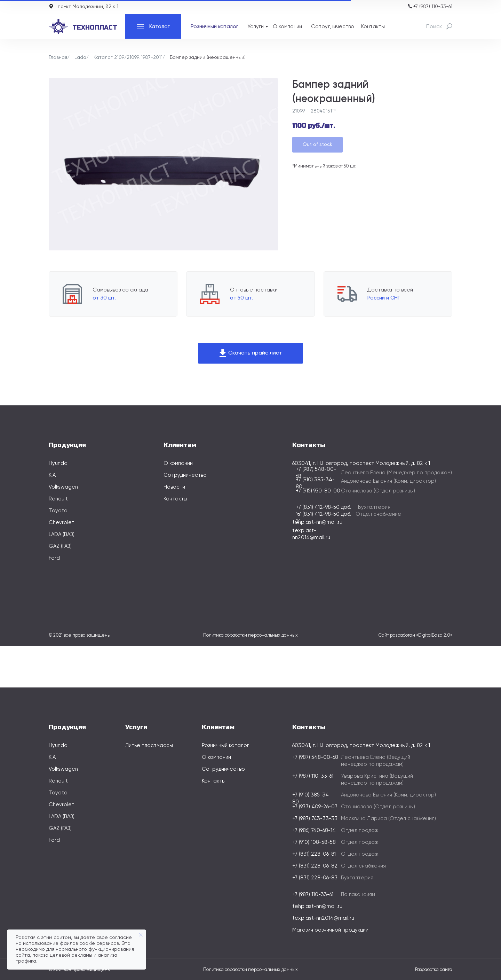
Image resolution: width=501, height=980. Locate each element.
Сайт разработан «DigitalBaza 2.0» (415, 635)
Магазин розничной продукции (330, 930)
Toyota (58, 511)
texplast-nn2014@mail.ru (323, 918)
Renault (58, 499)
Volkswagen (63, 487)
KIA (52, 475)
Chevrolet (61, 523)
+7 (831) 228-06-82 (315, 866)
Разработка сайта (434, 970)
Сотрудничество (333, 27)
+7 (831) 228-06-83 (315, 878)
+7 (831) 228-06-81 (314, 854)
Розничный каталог (214, 27)
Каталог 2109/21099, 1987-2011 (128, 57)
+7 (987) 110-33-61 (433, 7)
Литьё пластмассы (149, 745)
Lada (80, 57)
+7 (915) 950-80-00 (318, 491)
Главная (58, 57)
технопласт (95, 28)
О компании (287, 27)
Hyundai (59, 463)
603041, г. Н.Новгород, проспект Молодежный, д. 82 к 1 (361, 745)
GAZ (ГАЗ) (60, 546)
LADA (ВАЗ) (62, 534)
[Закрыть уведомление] (141, 935)
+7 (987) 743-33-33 (315, 819)
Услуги (256, 27)
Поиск (434, 27)
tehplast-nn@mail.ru (317, 522)
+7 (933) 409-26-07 (315, 807)
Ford (54, 558)
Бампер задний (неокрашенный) (208, 57)
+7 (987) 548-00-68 (315, 757)
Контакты (373, 27)
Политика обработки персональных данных (250, 635)
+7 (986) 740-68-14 (314, 830)
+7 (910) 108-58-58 (314, 842)
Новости (174, 487)
